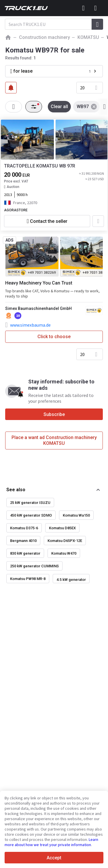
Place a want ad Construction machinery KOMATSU (54, 440)
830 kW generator (25, 553)
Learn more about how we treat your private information (51, 842)
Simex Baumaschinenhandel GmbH (38, 308)
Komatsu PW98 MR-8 (28, 579)
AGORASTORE (16, 210)
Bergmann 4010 (23, 541)
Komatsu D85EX (62, 528)
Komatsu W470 (64, 553)
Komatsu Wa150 (76, 515)
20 (82, 88)
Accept (54, 858)
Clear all (59, 107)
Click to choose (54, 337)
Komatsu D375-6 (24, 528)
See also (16, 490)
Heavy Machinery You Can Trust (39, 283)
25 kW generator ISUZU (30, 503)
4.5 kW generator (71, 580)
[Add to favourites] (98, 221)
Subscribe (54, 414)
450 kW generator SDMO (31, 515)
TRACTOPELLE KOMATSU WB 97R (40, 166)
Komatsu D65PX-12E (65, 541)
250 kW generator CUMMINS (34, 566)
